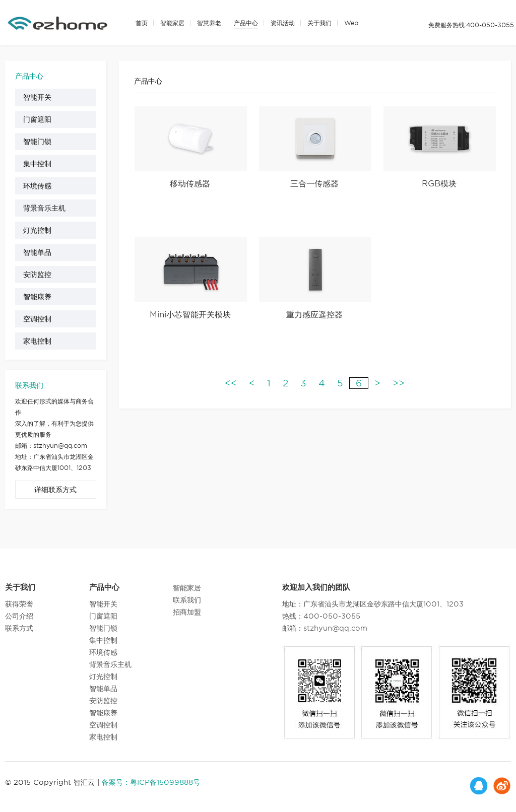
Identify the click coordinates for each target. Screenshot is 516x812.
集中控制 (37, 164)
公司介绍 (19, 616)
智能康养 (37, 297)
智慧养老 (209, 23)
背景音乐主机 (44, 208)
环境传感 (37, 186)
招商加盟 (187, 612)
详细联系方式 (55, 490)
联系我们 (187, 600)
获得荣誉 (19, 604)
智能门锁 (37, 142)
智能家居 (172, 23)
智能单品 (37, 252)
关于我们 (319, 23)
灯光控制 (37, 230)
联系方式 (19, 628)
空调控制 (37, 319)
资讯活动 (283, 23)
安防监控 (37, 275)
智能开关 (37, 97)
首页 (142, 23)
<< (231, 383)
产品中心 (246, 23)
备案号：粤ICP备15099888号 (151, 782)
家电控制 (37, 341)
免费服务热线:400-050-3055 (471, 25)
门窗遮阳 (37, 119)
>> (399, 383)
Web (351, 23)
